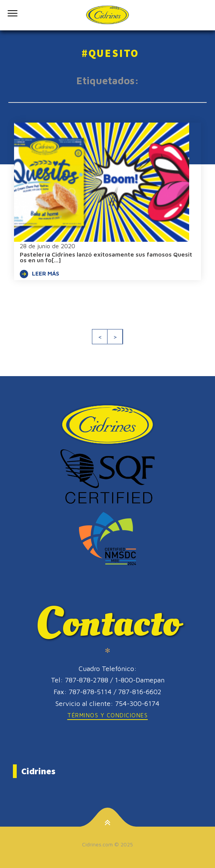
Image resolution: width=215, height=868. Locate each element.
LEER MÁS (40, 274)
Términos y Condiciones (107, 715)
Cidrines (38, 771)
